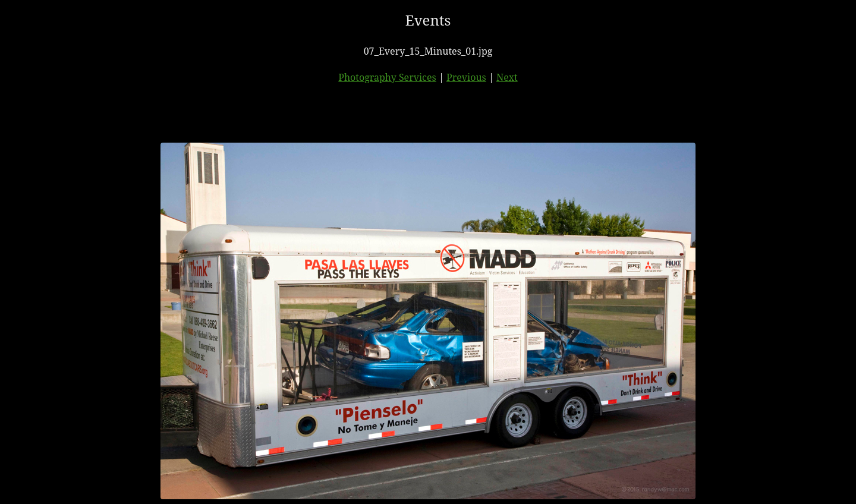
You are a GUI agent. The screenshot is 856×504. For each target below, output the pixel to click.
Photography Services (387, 77)
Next (507, 77)
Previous (466, 77)
